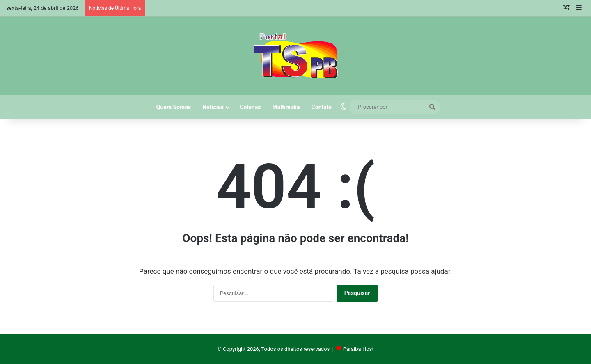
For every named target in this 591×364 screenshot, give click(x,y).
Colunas (250, 107)
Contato (322, 107)
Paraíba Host (358, 349)
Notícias (213, 107)
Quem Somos (174, 107)
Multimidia (286, 107)
